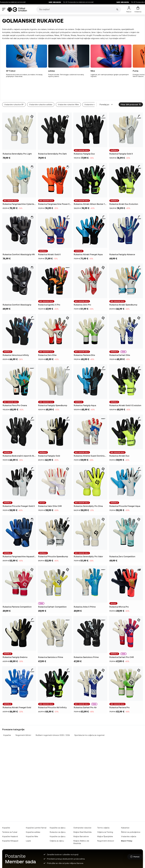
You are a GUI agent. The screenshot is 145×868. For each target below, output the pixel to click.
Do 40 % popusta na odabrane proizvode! (83, 2)
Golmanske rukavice (82, 828)
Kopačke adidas (33, 832)
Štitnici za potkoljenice (131, 832)
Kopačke (7, 717)
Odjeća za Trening (105, 832)
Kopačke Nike (32, 836)
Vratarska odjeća (129, 836)
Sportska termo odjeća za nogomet (89, 717)
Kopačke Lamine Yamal (36, 828)
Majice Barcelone (81, 836)
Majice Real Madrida (82, 832)
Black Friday (127, 841)
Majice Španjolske (105, 836)
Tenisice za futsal (10, 832)
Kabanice (125, 828)
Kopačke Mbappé (10, 841)
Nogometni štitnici (23, 717)
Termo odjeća (103, 828)
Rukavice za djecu (58, 832)
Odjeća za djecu (57, 841)
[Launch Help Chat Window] (135, 857)
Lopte (28, 841)
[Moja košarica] (138, 9)
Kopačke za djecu (58, 828)
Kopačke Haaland (10, 836)
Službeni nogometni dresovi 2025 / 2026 (53, 717)
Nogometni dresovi (106, 841)
